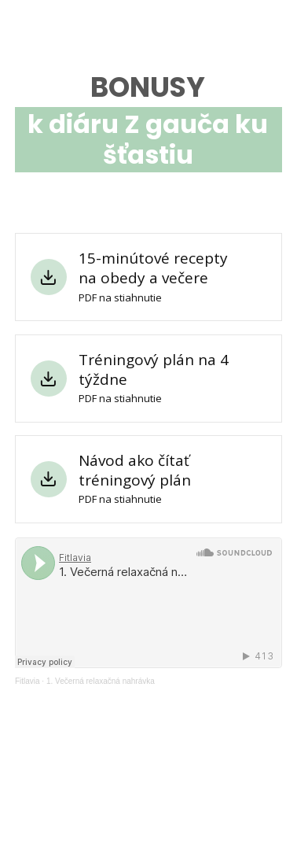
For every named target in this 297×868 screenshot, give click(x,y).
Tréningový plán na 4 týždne (154, 369)
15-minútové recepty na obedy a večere (153, 268)
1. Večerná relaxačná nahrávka (101, 681)
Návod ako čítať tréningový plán (135, 470)
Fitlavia (27, 681)
